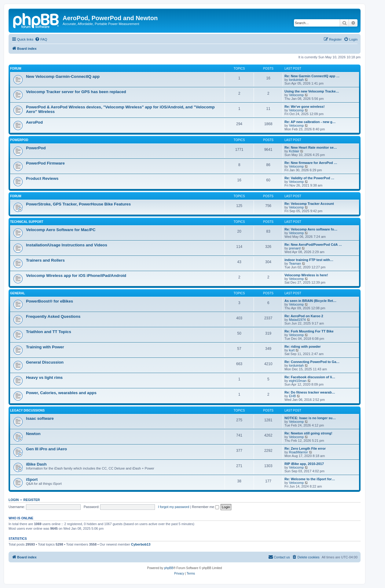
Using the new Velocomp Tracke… (312, 91)
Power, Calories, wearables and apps (61, 393)
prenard (295, 248)
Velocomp (296, 95)
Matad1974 (297, 320)
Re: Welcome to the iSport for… (310, 479)
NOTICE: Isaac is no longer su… (310, 418)
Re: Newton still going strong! (308, 433)
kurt (292, 350)
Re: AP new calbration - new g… (310, 122)
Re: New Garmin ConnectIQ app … (312, 76)
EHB (293, 396)
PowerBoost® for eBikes (50, 301)
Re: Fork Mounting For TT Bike (309, 331)
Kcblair (294, 151)
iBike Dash (36, 464)
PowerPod (19, 140)
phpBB (169, 568)
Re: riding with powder (303, 347)
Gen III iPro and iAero (46, 449)
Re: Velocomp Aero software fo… (311, 229)
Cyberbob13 (141, 544)
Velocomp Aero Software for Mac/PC (61, 230)
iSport (32, 479)
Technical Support (27, 222)
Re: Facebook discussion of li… (310, 377)
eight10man (298, 381)
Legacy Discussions (27, 410)
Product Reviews (42, 178)
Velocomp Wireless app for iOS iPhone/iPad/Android (76, 276)
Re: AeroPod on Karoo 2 (304, 316)
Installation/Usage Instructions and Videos (67, 245)
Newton (33, 434)
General (18, 293)
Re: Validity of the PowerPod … (309, 178)
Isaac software (40, 418)
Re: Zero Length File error (305, 448)
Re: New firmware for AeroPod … (311, 163)
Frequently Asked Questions (53, 316)
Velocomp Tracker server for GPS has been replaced (76, 92)
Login (14, 500)
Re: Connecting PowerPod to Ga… (312, 362)
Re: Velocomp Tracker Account (309, 204)
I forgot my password (174, 507)
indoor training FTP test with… (309, 260)
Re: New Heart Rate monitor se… (311, 147)
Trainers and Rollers (45, 260)
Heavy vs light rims (44, 377)
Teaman (295, 263)
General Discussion (45, 362)
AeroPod (34, 122)
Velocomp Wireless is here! (306, 275)
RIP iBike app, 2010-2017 (304, 464)
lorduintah (296, 80)
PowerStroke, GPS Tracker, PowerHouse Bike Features (78, 204)
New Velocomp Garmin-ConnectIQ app (63, 76)
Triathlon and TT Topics (49, 332)
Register (32, 500)
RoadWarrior (299, 452)
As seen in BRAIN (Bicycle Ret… (310, 301)
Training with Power (45, 347)
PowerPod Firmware (45, 163)
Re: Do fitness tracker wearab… (310, 392)
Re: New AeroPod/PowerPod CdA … (313, 245)
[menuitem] (41, 39)
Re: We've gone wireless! (304, 107)
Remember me (205, 507)
